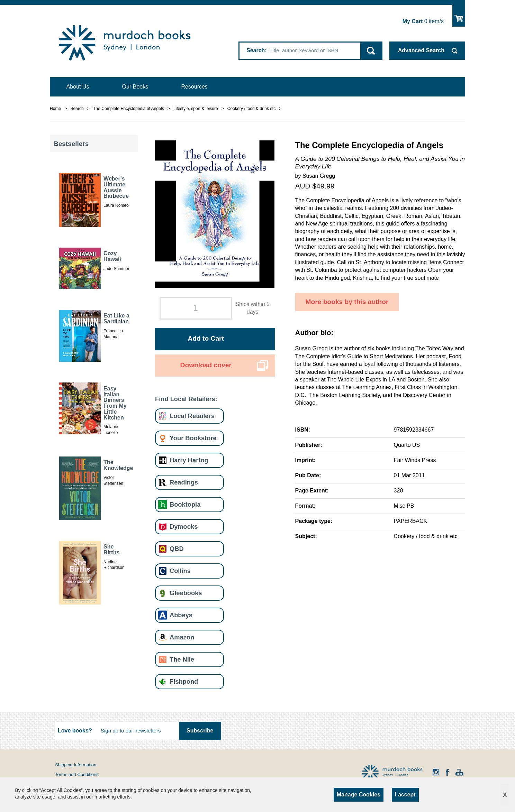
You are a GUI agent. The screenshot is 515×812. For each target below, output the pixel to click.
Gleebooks (186, 593)
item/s (423, 21)
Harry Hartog (189, 460)
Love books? (75, 731)
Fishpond (184, 681)
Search (256, 50)
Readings (184, 482)
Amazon (182, 637)
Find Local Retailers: (186, 399)
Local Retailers (192, 416)
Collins (180, 571)
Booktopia (185, 504)
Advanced (421, 50)
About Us (78, 87)
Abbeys (181, 615)
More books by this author (347, 302)
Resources (194, 87)
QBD (177, 549)
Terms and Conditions (77, 774)
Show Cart (459, 16)
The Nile (182, 659)
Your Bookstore (193, 438)
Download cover (206, 365)
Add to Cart (206, 338)
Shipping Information (76, 765)
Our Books (135, 87)
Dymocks (184, 527)
